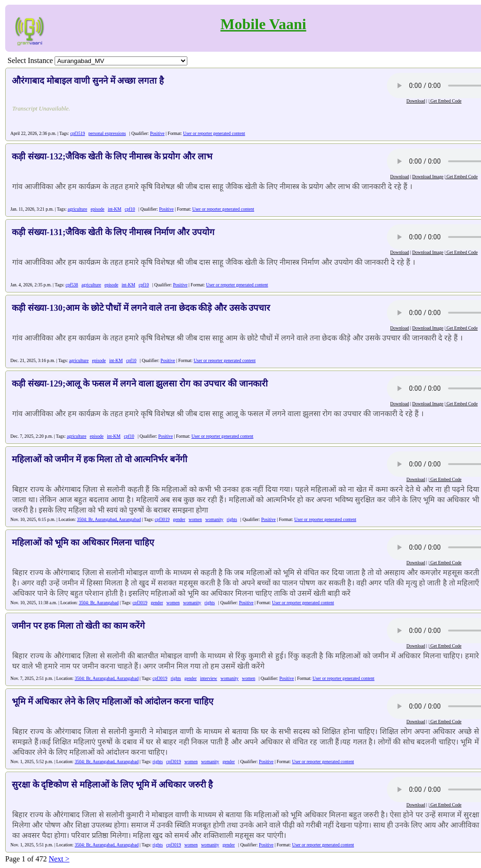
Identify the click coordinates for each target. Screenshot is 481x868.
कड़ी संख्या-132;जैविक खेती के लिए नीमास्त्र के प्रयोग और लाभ (112, 156)
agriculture (78, 209)
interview (208, 678)
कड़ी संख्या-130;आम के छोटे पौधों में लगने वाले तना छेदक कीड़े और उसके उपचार (141, 308)
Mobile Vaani (263, 24)
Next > (59, 859)
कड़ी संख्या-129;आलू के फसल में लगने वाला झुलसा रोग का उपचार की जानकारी (140, 383)
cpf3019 (162, 519)
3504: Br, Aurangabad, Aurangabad (109, 519)
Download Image (428, 177)
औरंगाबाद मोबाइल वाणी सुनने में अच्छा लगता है (88, 81)
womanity (214, 519)
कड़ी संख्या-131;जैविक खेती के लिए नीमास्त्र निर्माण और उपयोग (113, 232)
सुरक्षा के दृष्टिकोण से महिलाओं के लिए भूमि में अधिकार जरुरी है (112, 785)
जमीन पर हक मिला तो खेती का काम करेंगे (78, 626)
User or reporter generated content (214, 133)
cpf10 (130, 209)
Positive (157, 133)
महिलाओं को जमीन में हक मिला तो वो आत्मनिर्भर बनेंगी (100, 459)
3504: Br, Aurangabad (99, 603)
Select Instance (30, 60)
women (195, 519)
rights (232, 519)
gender (179, 519)
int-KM (115, 209)
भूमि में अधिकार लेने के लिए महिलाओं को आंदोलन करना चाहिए (112, 701)
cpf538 (72, 285)
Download (416, 101)
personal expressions (107, 133)
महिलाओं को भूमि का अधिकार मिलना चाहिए (83, 542)
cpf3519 (77, 133)
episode (97, 209)
